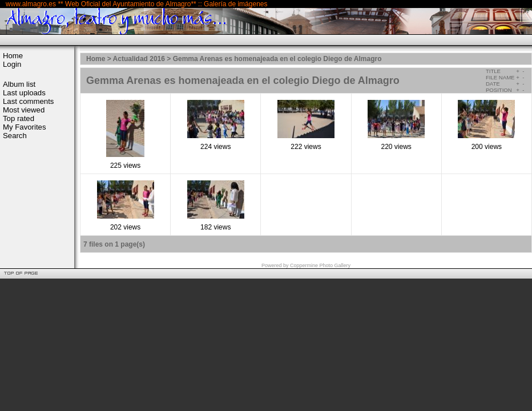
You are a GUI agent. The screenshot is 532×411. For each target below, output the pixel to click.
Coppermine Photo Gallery (320, 265)
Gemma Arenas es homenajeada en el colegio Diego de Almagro (277, 59)
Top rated (19, 118)
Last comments (28, 101)
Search (15, 136)
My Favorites (24, 127)
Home (13, 56)
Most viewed (24, 110)
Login (12, 64)
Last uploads (24, 93)
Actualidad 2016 (139, 59)
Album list (19, 84)
